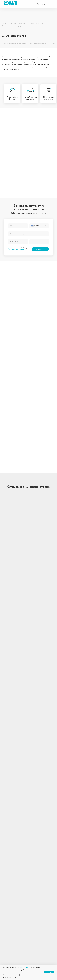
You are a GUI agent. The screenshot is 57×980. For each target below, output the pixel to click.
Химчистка (23, 23)
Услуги (13, 23)
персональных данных (19, 250)
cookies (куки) (25, 967)
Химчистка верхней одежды (12, 26)
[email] (26, 871)
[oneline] (28, 234)
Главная (5, 23)
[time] (39, 242)
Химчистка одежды (37, 23)
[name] (18, 226)
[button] (43, 4)
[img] (38, 4)
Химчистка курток (32, 26)
